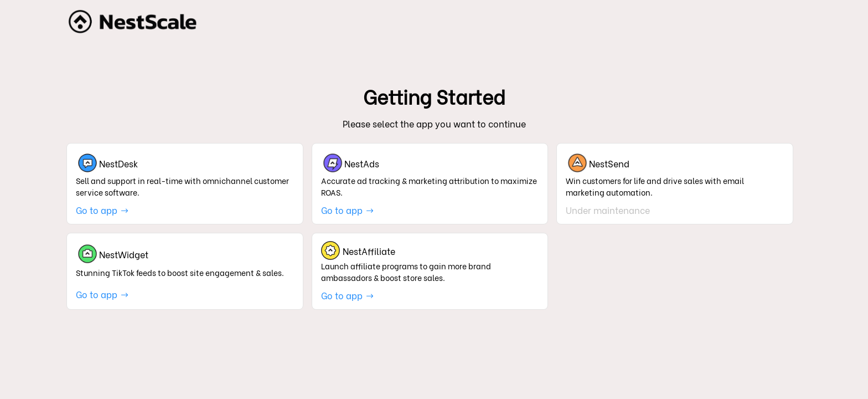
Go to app (102, 210)
